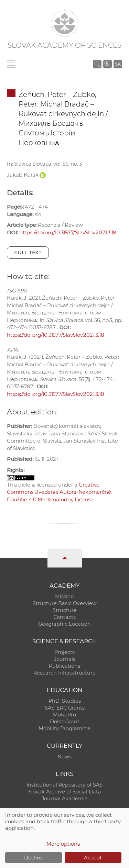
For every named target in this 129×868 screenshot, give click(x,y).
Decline (34, 858)
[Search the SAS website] (97, 64)
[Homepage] (65, 23)
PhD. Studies (65, 701)
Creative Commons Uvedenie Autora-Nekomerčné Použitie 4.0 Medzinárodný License (59, 492)
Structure (65, 610)
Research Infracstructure (64, 673)
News (64, 757)
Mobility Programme (64, 728)
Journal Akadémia (65, 799)
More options (63, 844)
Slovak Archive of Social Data (65, 792)
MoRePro (64, 715)
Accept (93, 858)
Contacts (64, 617)
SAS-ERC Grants (65, 708)
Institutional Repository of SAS (64, 785)
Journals (65, 659)
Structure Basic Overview (65, 603)
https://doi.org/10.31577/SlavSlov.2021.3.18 (68, 232)
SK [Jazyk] (118, 64)
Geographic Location (64, 624)
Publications (64, 666)
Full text (28, 252)
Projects (64, 652)
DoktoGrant (65, 722)
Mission (64, 597)
